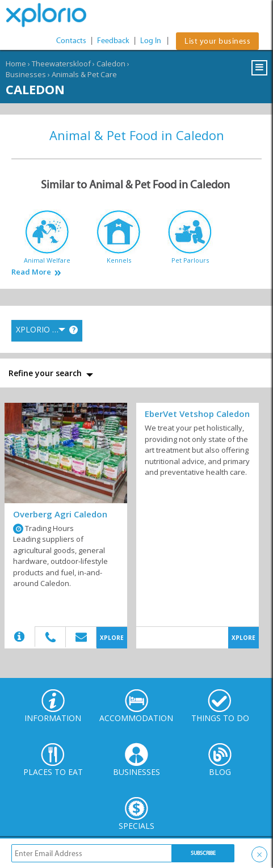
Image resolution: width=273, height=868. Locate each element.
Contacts (71, 41)
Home (16, 64)
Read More (31, 272)
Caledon (111, 64)
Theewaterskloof (61, 64)
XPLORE (112, 638)
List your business (217, 41)
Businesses (26, 74)
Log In (151, 41)
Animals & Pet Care (84, 74)
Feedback (113, 41)
